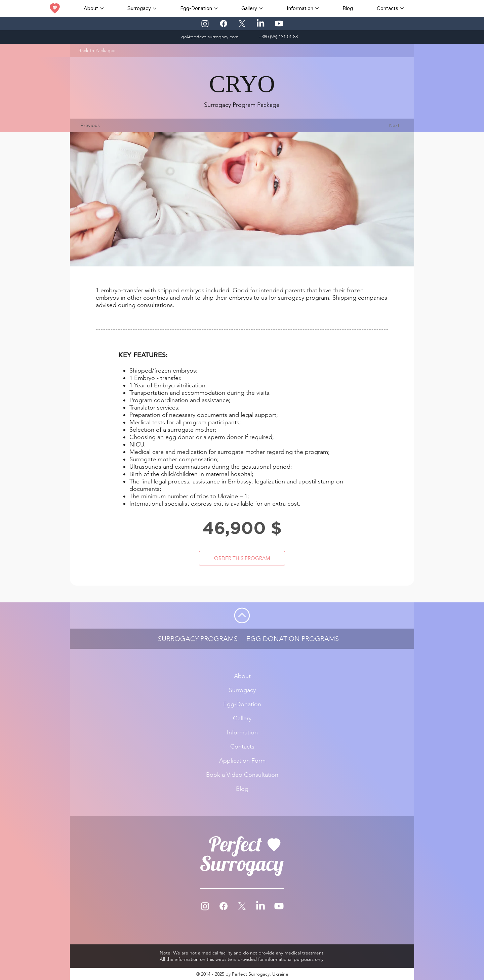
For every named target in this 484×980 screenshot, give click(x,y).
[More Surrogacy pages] (155, 8)
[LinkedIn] (260, 24)
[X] (242, 24)
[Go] (242, 615)
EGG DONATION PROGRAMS (293, 639)
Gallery (242, 718)
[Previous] (90, 125)
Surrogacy (242, 690)
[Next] (394, 125)
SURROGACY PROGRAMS (198, 639)
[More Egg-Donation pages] (216, 8)
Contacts (242, 747)
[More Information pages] (317, 8)
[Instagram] (205, 24)
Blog (242, 789)
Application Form (242, 761)
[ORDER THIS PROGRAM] (242, 558)
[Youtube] (279, 24)
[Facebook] (224, 24)
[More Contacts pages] (402, 8)
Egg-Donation (242, 704)
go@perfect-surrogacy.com (210, 37)
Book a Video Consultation (242, 775)
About (242, 676)
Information (242, 732)
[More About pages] (102, 8)
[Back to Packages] (97, 50)
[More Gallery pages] (261, 8)
